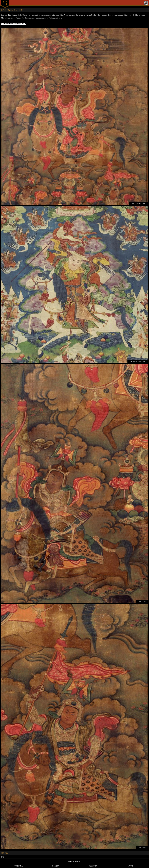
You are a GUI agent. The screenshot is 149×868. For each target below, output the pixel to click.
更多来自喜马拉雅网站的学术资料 (13, 24)
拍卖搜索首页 (93, 866)
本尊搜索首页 (19, 866)
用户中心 (130, 866)
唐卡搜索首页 (56, 866)
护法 (3, 857)
